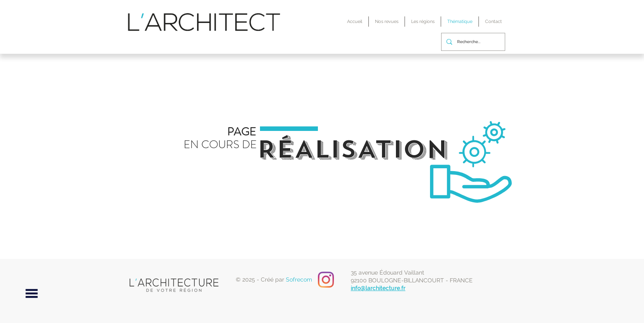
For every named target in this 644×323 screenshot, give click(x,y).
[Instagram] (326, 280)
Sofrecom (299, 279)
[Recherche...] (472, 42)
